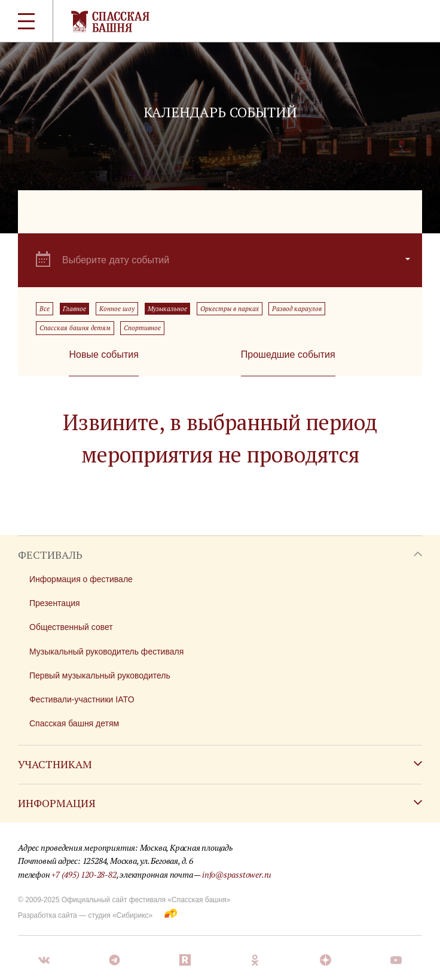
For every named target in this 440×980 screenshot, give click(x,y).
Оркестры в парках (230, 309)
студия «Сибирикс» (120, 915)
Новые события (103, 354)
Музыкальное (167, 309)
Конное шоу (117, 309)
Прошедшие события (288, 354)
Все (45, 309)
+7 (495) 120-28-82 (84, 874)
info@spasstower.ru (237, 874)
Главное (74, 309)
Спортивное (142, 328)
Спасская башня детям (75, 328)
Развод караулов (297, 309)
